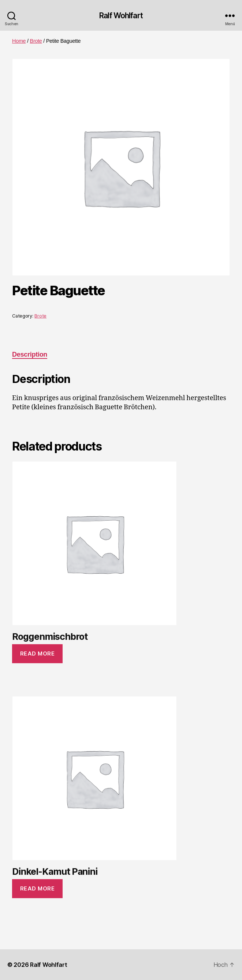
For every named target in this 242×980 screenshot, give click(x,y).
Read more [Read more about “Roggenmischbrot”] (38, 654)
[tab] (30, 355)
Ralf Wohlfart (121, 16)
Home (19, 41)
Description (30, 354)
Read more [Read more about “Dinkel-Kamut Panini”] (38, 888)
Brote (36, 41)
